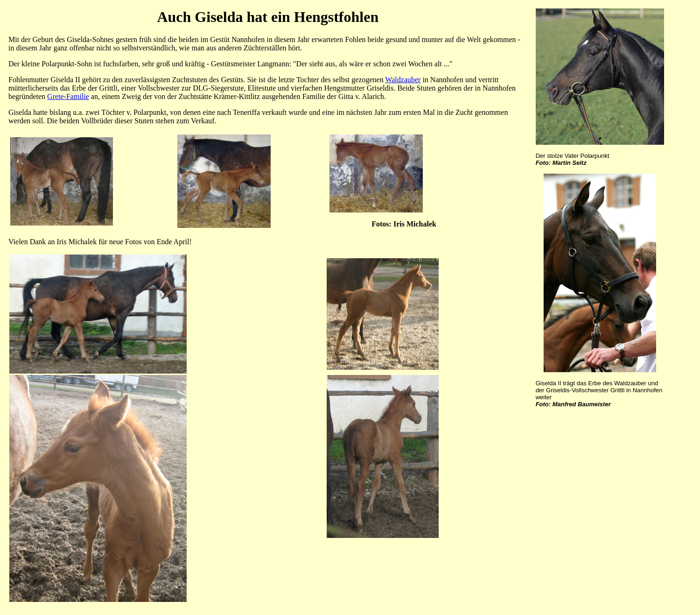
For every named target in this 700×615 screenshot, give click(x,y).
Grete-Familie (68, 96)
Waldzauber (403, 80)
